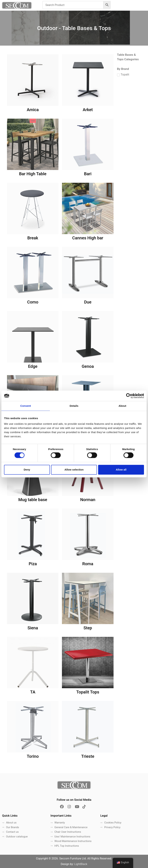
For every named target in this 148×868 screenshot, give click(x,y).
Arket (88, 110)
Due (88, 302)
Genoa (88, 366)
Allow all (121, 470)
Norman (88, 500)
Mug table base (33, 500)
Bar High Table (33, 174)
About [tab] (122, 406)
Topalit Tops (88, 692)
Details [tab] (74, 406)
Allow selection (74, 470)
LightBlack (81, 864)
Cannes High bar (88, 238)
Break (33, 238)
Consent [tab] (26, 406)
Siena (33, 628)
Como (33, 302)
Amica (33, 110)
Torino (33, 756)
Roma (88, 564)
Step (88, 628)
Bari (88, 174)
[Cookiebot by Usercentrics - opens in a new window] (129, 396)
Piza (33, 564)
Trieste (88, 756)
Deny (27, 470)
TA (33, 692)
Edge (33, 366)
